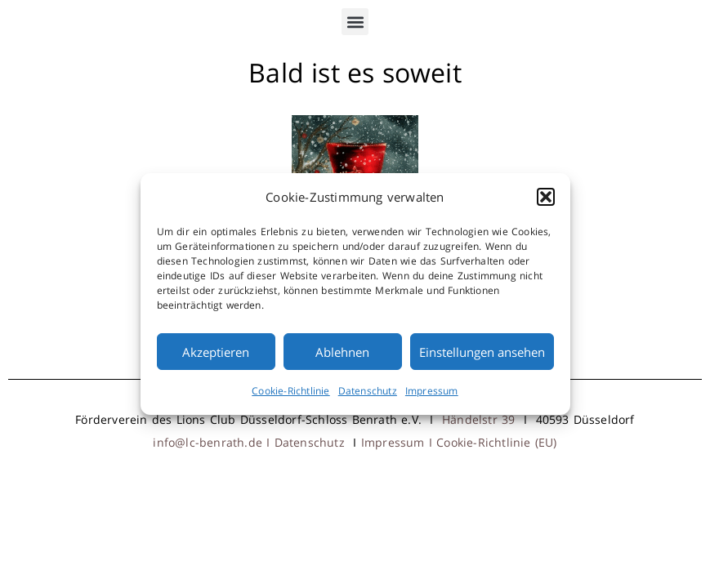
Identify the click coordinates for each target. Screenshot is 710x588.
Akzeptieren (216, 352)
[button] (546, 197)
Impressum (432, 391)
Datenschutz (368, 391)
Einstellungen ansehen (482, 352)
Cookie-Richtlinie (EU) (496, 442)
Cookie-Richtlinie (290, 391)
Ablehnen (342, 352)
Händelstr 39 (478, 419)
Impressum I (399, 442)
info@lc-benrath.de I (213, 442)
